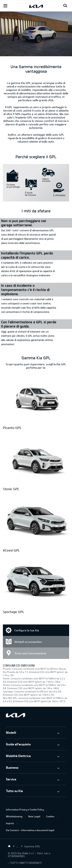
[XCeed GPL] (36, 521)
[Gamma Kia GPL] (36, 54)
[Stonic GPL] (36, 460)
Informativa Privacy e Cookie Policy (25, 809)
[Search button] (65, 6)
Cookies (50, 816)
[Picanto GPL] (36, 399)
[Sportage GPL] (36, 583)
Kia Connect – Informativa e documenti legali (30, 830)
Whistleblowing (14, 816)
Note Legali (34, 816)
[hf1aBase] (36, 183)
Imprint (10, 823)
